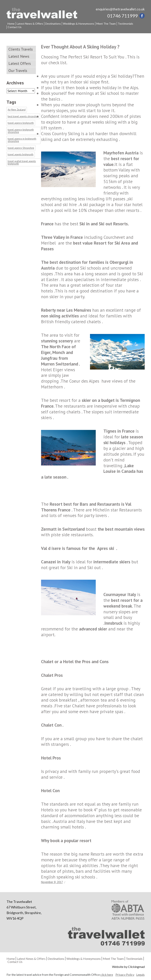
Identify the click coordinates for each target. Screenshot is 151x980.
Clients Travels (21, 49)
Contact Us (15, 27)
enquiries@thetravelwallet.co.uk (120, 9)
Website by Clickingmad (128, 967)
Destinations (53, 24)
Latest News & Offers (30, 24)
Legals (140, 975)
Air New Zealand (17, 110)
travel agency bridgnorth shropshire (21, 131)
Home (11, 24)
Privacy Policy (125, 975)
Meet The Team (106, 24)
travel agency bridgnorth (21, 123)
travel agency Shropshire (21, 148)
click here (107, 975)
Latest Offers (20, 63)
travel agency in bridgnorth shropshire (22, 140)
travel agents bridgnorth (21, 155)
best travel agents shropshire (23, 116)
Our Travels (18, 71)
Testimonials (125, 24)
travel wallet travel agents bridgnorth (22, 162)
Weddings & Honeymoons (79, 24)
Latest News (19, 56)
